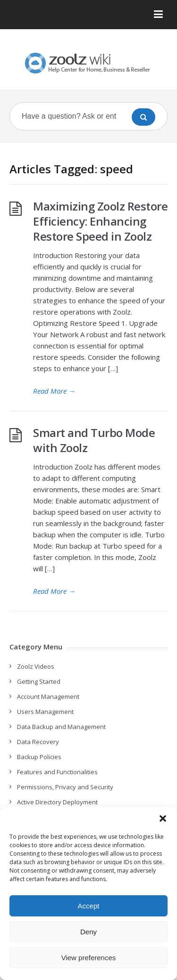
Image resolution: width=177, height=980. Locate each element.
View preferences (89, 958)
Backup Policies (39, 757)
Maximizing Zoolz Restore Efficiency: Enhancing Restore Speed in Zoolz (100, 221)
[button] (163, 818)
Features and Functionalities (57, 772)
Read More (54, 391)
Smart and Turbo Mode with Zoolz (94, 440)
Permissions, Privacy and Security (65, 787)
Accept (89, 906)
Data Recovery (38, 742)
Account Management (48, 697)
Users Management (45, 712)
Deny (88, 932)
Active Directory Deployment (57, 802)
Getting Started (39, 681)
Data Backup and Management (61, 727)
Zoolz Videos (36, 666)
